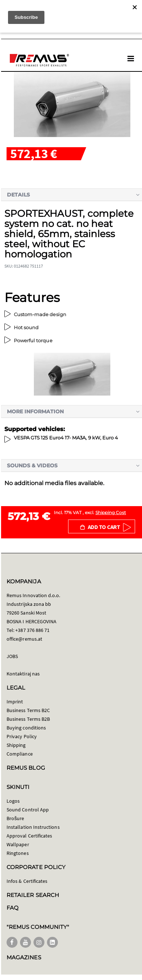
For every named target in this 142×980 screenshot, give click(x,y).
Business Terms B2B (28, 719)
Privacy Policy (22, 736)
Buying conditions (26, 728)
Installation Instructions (33, 827)
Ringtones (18, 853)
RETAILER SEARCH (33, 895)
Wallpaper (18, 844)
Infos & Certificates (27, 881)
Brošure (15, 818)
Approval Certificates (29, 836)
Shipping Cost (111, 512)
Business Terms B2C (28, 710)
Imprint (15, 702)
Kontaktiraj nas (23, 674)
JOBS (12, 656)
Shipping (16, 745)
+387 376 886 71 (32, 630)
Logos (13, 801)
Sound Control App (28, 810)
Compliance (20, 754)
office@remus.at (24, 639)
